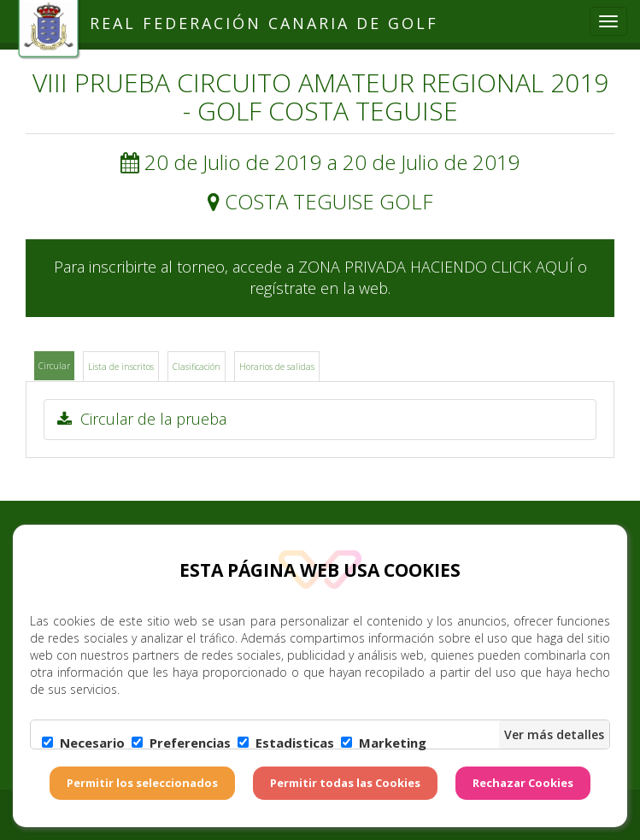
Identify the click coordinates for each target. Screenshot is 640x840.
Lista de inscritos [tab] (121, 367)
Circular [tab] (54, 366)
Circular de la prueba (142, 419)
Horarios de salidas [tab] (277, 367)
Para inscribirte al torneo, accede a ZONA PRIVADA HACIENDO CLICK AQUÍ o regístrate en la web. (320, 278)
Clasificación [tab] (197, 367)
